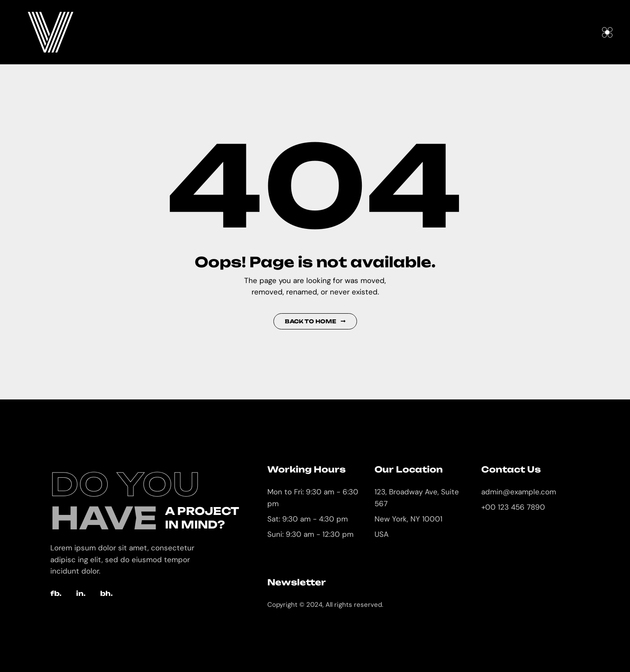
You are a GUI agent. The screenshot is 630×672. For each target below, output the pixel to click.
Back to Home (315, 321)
